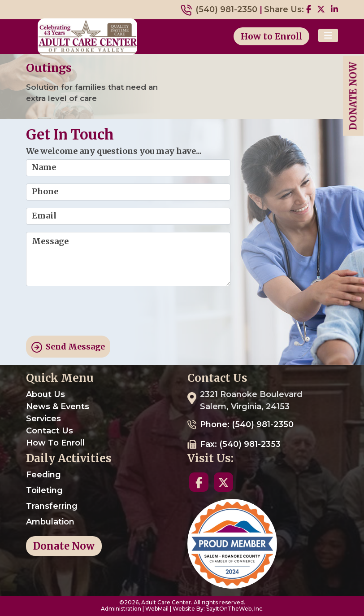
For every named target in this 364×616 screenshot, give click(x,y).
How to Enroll (271, 36)
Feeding (43, 475)
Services (43, 419)
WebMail (157, 609)
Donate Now (353, 96)
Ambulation (50, 522)
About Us (45, 394)
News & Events (58, 406)
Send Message (68, 347)
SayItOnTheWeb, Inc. (235, 609)
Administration (121, 609)
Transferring (52, 506)
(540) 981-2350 (226, 9)
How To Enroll (55, 443)
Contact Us (50, 431)
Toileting (44, 490)
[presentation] (94, 311)
